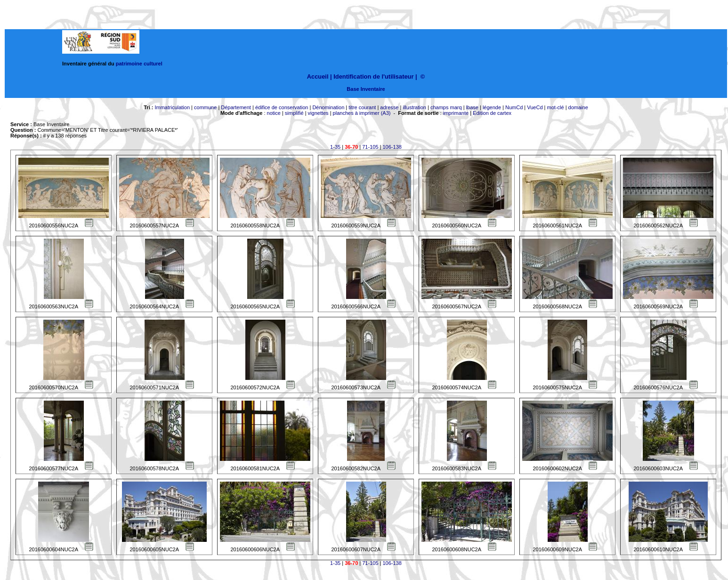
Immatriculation (172, 107)
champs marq (446, 107)
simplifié (294, 113)
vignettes (318, 113)
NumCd (514, 107)
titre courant (362, 107)
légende (492, 107)
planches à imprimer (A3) (362, 113)
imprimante (456, 113)
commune (205, 107)
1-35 (335, 147)
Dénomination (328, 107)
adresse (389, 107)
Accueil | (320, 77)
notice (274, 113)
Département (236, 107)
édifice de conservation (282, 107)
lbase (472, 107)
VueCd (535, 107)
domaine (578, 107)
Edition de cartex (492, 113)
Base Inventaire (366, 89)
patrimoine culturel (139, 64)
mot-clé (556, 107)
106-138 (392, 147)
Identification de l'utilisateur (373, 77)
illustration (414, 107)
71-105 (370, 147)
